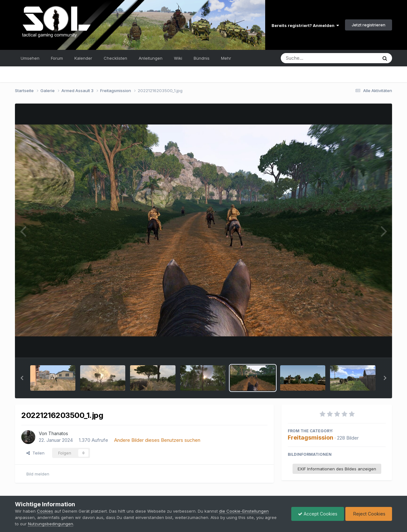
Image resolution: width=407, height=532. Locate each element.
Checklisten (115, 58)
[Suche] (316, 58)
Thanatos (58, 433)
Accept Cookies (318, 514)
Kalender (83, 58)
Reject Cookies (369, 514)
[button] (22, 378)
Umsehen (30, 58)
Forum (57, 58)
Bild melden (38, 474)
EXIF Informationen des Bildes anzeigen (337, 469)
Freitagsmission (310, 438)
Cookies (45, 511)
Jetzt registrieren (369, 25)
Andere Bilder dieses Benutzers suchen (157, 440)
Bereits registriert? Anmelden (305, 25)
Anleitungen (151, 58)
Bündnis (202, 58)
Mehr (226, 58)
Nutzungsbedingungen (51, 524)
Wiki (178, 58)
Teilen (35, 453)
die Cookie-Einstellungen (244, 511)
